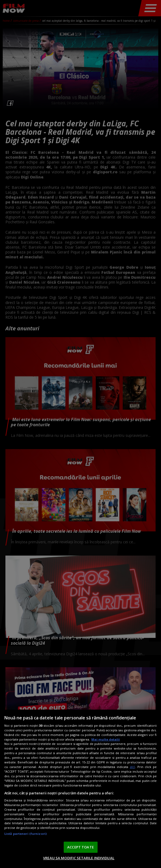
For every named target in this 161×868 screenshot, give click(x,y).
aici (132, 767)
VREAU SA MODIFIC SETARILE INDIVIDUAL (79, 858)
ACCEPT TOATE (80, 847)
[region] (80, 789)
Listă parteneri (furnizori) (25, 834)
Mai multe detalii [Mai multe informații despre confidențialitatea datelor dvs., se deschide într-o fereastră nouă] (106, 739)
